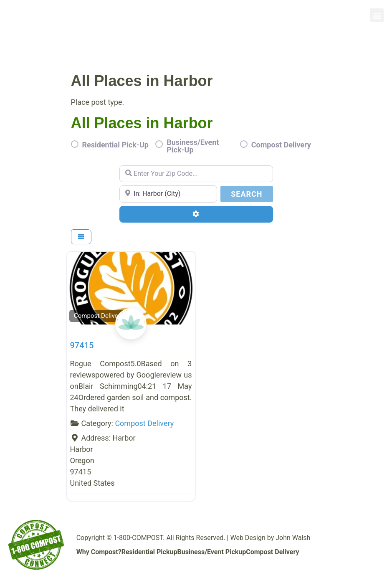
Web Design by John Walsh (270, 538)
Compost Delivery (281, 145)
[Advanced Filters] (196, 214)
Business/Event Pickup (211, 552)
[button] (377, 15)
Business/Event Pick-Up (193, 146)
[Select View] (81, 237)
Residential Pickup (149, 552)
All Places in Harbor (142, 123)
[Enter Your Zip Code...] (196, 174)
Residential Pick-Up (115, 145)
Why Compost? (99, 552)
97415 (82, 345)
